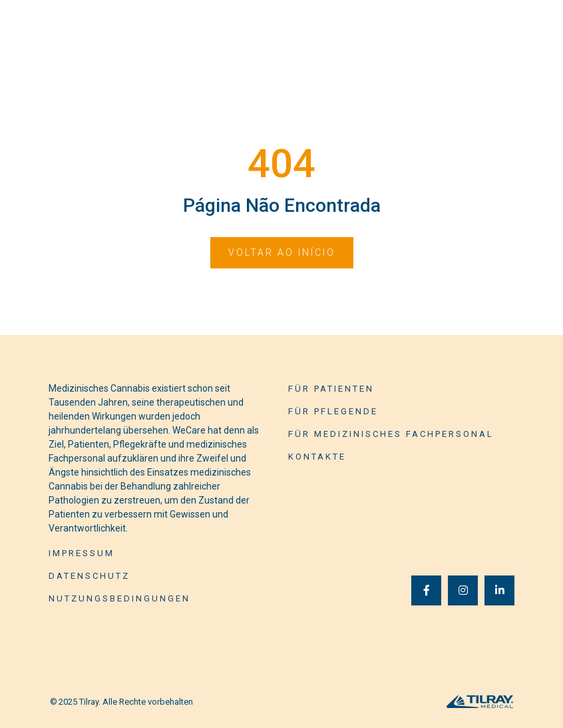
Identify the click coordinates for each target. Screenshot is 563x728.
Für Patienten (331, 389)
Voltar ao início (282, 252)
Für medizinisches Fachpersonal (391, 434)
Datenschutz (89, 576)
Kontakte (317, 457)
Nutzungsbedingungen (119, 598)
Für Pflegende (333, 411)
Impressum (82, 553)
